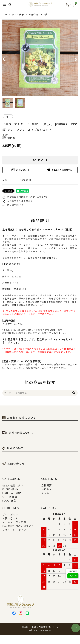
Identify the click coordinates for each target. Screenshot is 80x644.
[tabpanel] (40, 58)
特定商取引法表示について (18, 526)
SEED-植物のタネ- (14, 485)
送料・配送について (18, 433)
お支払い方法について (19, 418)
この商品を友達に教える (18, 201)
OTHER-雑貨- (10, 497)
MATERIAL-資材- (12, 493)
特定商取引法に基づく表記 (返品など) (25, 197)
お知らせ (47, 489)
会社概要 (47, 485)
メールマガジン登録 (14, 522)
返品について (13, 448)
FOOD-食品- (10, 500)
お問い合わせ (21, 170)
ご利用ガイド (10, 515)
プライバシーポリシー (16, 530)
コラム (45, 493)
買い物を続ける (13, 205)
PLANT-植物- (10, 489)
